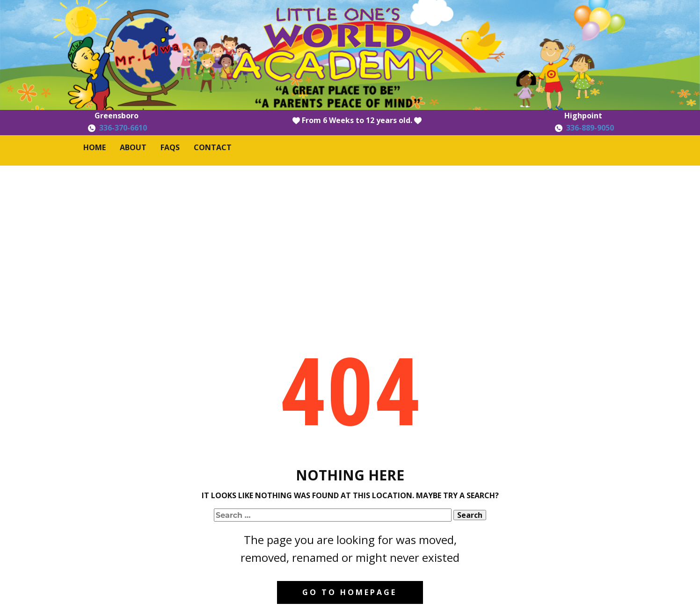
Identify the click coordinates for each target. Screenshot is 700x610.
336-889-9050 (590, 128)
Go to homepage (350, 592)
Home (95, 147)
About (133, 147)
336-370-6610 (123, 128)
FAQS (170, 147)
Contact (213, 147)
